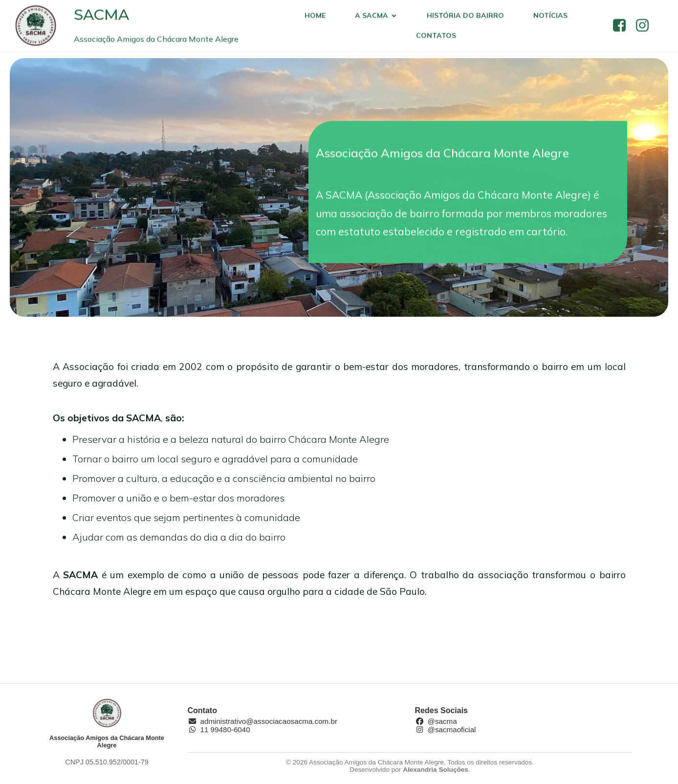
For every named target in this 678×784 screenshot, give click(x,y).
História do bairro (465, 18)
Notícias (550, 18)
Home (315, 18)
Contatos (436, 38)
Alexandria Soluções (436, 771)
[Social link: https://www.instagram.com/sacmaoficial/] (646, 28)
